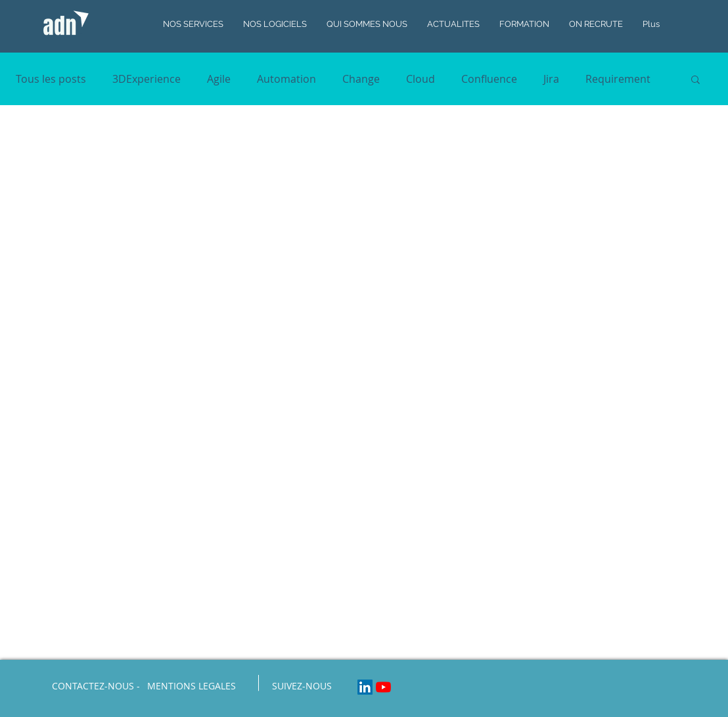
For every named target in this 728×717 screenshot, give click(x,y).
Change (361, 79)
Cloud (421, 79)
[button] (695, 81)
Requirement (618, 79)
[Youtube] (383, 687)
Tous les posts (51, 79)
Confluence (489, 79)
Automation (286, 79)
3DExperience (147, 79)
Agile (219, 79)
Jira (551, 79)
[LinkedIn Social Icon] (365, 687)
